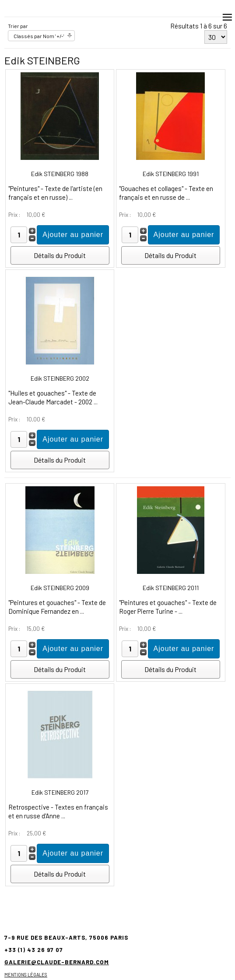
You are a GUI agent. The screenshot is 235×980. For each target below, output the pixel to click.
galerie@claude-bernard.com (57, 962)
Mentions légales (26, 975)
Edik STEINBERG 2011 (171, 588)
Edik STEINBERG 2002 (60, 378)
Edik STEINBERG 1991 (171, 174)
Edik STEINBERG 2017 (60, 792)
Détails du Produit (60, 255)
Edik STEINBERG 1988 (60, 174)
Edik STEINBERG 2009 (60, 588)
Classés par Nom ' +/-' (39, 36)
